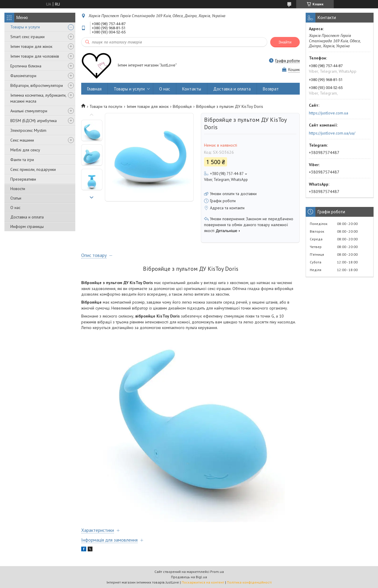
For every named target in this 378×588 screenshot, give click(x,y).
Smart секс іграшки (27, 37)
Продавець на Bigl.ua (189, 577)
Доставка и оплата (27, 217)
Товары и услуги (25, 27)
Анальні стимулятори (29, 111)
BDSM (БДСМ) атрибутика (34, 121)
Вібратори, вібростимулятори (37, 85)
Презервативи (23, 179)
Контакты (192, 89)
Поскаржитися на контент (203, 582)
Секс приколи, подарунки (33, 169)
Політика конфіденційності (249, 582)
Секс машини (22, 140)
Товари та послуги (106, 106)
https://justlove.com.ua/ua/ (332, 133)
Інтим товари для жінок (31, 46)
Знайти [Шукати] (285, 42)
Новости (18, 189)
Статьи (16, 198)
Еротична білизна (26, 66)
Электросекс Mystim (28, 130)
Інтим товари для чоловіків (35, 56)
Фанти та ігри (22, 160)
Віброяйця (182, 106)
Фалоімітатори (23, 76)
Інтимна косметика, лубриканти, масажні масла (38, 98)
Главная (94, 89)
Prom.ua (217, 572)
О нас (15, 208)
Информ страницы (27, 226)
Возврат (271, 89)
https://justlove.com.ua (329, 113)
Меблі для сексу (25, 150)
